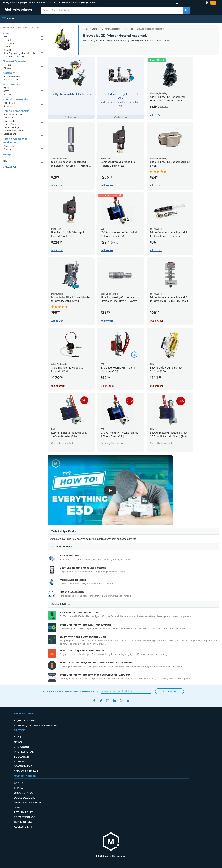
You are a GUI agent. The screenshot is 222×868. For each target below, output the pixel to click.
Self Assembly (11, 80)
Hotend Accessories (15, 139)
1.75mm (7, 65)
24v (5, 161)
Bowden (7, 149)
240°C (6, 88)
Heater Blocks (10, 124)
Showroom (22, 747)
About (18, 783)
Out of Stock (157, 321)
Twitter (101, 701)
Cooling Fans (10, 134)
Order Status (24, 793)
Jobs (17, 807)
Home (86, 29)
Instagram (108, 701)
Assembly (9, 73)
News (18, 742)
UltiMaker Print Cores (14, 56)
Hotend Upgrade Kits (14, 115)
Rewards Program (27, 803)
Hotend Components (16, 111)
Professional (24, 752)
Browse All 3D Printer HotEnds (23, 28)
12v (5, 158)
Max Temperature (14, 85)
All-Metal (8, 106)
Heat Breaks (10, 121)
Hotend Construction (16, 99)
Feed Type (9, 143)
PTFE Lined (9, 103)
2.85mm (7, 68)
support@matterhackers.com (35, 725)
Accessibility (23, 827)
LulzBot (7, 40)
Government (23, 766)
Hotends (129, 29)
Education (21, 757)
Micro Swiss (10, 44)
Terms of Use (23, 822)
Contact (20, 788)
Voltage (7, 154)
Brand (7, 34)
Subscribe (170, 692)
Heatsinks (8, 118)
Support (20, 761)
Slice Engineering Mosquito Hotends (20, 53)
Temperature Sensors (14, 131)
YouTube (128, 701)
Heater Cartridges (12, 127)
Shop (18, 737)
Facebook (94, 701)
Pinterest (121, 701)
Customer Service (69, 3)
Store (94, 29)
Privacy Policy (24, 817)
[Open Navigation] (8, 19)
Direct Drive (9, 146)
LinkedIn (114, 701)
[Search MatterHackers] (186, 10)
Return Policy (24, 812)
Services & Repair (26, 771)
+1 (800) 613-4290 (88, 3)
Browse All (9, 167)
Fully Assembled (12, 76)
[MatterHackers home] (111, 842)
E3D (5, 37)
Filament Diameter (15, 61)
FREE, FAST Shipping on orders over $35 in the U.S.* (30, 3)
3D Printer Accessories (111, 29)
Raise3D (8, 50)
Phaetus (8, 47)
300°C (6, 91)
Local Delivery (25, 798)
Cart (207, 3)
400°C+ (7, 94)
